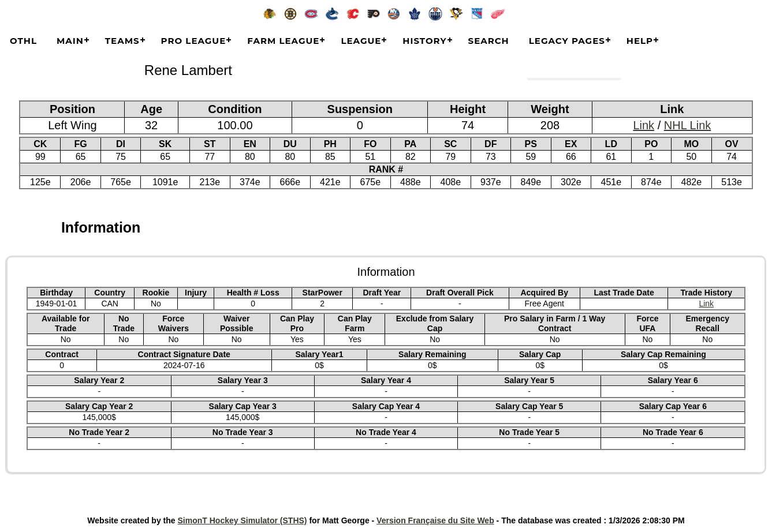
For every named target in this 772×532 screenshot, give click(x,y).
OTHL (23, 41)
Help (640, 41)
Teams (122, 41)
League (361, 41)
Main (70, 41)
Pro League (194, 41)
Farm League (283, 41)
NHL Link (688, 125)
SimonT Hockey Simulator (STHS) (243, 520)
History (424, 41)
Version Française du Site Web (435, 520)
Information (101, 227)
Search (489, 41)
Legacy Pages (567, 41)
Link (644, 125)
